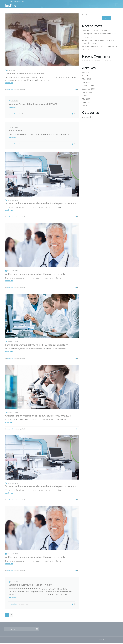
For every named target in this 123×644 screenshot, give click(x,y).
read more (9, 84)
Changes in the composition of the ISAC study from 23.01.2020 (38, 417)
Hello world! (15, 131)
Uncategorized (24, 145)
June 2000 (86, 96)
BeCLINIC (11, 6)
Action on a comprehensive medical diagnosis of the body (35, 275)
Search (85, 15)
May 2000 (86, 100)
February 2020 (88, 76)
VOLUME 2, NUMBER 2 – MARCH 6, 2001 (31, 586)
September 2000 (88, 90)
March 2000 (87, 103)
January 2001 (87, 83)
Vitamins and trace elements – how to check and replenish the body (41, 204)
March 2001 (87, 80)
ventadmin (10, 90)
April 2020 (86, 73)
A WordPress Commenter (92, 62)
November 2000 (88, 87)
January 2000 (87, 107)
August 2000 (87, 93)
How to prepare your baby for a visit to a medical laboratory (36, 346)
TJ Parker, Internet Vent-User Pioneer (25, 74)
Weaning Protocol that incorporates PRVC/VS (33, 105)
